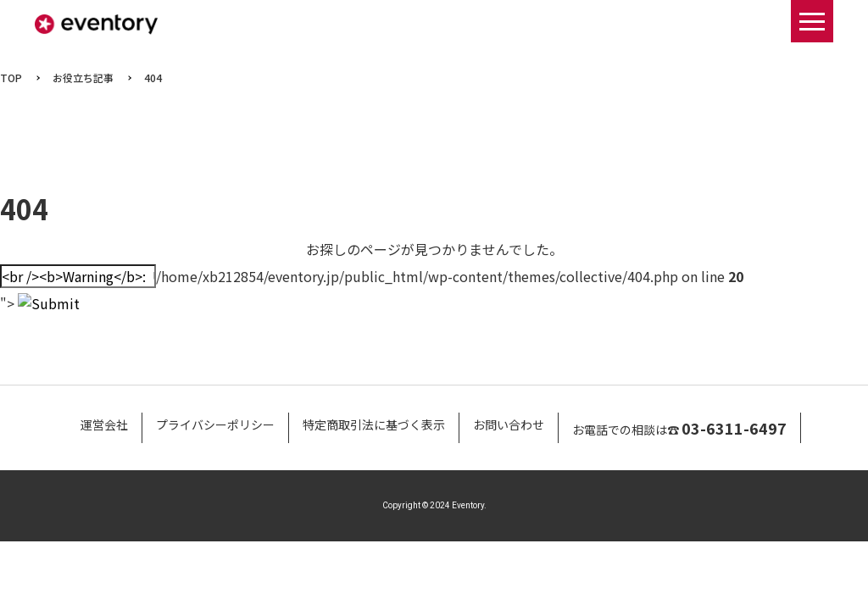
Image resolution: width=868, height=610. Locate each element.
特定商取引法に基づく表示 (374, 424)
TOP (11, 78)
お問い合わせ (509, 424)
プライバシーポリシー (215, 424)
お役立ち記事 (83, 78)
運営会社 (104, 424)
